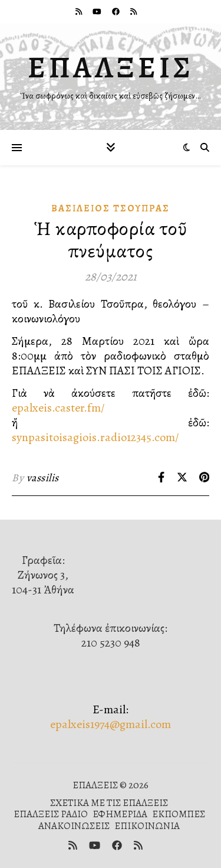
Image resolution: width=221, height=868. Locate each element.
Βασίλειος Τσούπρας (111, 208)
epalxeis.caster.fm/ (58, 408)
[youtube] (98, 12)
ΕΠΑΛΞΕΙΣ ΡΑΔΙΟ (51, 814)
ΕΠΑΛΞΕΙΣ (111, 67)
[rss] (80, 12)
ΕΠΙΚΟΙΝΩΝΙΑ (147, 826)
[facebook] (117, 12)
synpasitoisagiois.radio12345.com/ (95, 437)
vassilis (43, 478)
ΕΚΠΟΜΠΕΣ (179, 814)
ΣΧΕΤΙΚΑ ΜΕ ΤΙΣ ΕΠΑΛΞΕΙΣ (109, 803)
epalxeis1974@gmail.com (111, 724)
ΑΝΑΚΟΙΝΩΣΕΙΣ (74, 826)
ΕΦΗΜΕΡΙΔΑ (120, 814)
